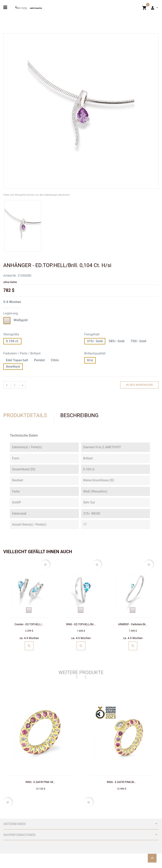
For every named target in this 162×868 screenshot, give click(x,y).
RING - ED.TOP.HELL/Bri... (81, 624)
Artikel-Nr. (10, 276)
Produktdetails (25, 415)
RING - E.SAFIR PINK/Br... (121, 782)
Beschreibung (80, 415)
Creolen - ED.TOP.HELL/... (29, 624)
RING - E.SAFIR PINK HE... (41, 782)
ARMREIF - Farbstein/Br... (133, 624)
